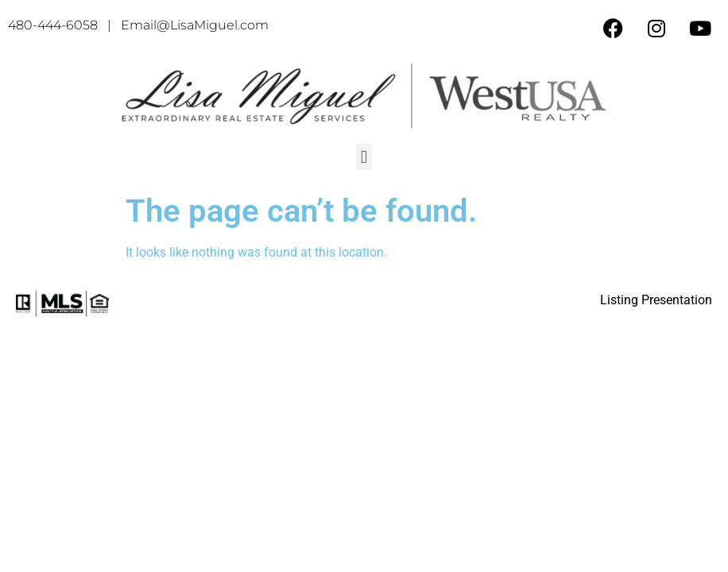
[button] (364, 157)
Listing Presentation (656, 300)
